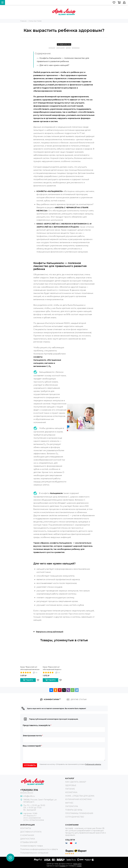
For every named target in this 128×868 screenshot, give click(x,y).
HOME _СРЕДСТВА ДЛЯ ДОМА (80, 796)
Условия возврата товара (31, 846)
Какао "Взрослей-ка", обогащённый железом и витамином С (30, 668)
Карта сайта (77, 864)
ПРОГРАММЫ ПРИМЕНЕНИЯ (79, 813)
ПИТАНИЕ (70, 789)
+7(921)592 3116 (29, 790)
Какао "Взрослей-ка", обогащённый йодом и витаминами (52, 668)
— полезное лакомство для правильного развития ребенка (63, 60)
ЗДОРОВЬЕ (71, 785)
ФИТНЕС (69, 803)
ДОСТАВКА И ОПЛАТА (31, 832)
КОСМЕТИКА (71, 792)
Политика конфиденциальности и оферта (39, 849)
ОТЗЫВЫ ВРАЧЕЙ (29, 842)
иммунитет (61, 48)
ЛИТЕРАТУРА (72, 806)
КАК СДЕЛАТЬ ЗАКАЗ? (76, 782)
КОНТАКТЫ (26, 828)
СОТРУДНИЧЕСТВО (75, 817)
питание (52, 48)
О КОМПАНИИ (27, 835)
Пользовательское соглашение (34, 853)
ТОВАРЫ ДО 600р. (74, 810)
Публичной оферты (93, 764)
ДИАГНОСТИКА (28, 839)
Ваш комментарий (32, 746)
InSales (79, 866)
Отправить (30, 765)
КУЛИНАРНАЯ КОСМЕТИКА (78, 799)
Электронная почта (33, 736)
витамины (76, 48)
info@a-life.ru (29, 796)
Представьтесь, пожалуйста (37, 725)
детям (68, 48)
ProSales (62, 866)
